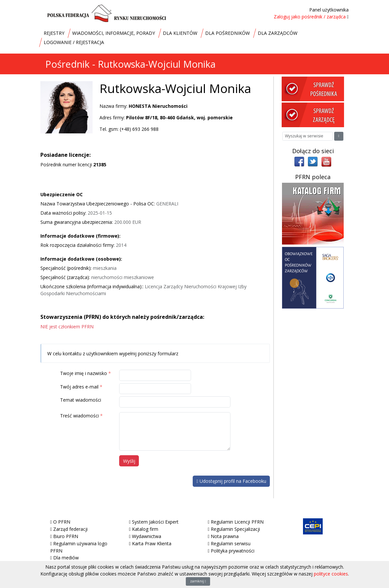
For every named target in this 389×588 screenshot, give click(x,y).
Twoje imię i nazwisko (84, 373)
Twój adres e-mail (79, 387)
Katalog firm (145, 529)
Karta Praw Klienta (152, 543)
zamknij (198, 581)
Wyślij (129, 461)
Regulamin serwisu (231, 543)
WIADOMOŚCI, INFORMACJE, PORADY (114, 33)
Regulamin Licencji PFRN (237, 522)
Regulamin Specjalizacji (235, 529)
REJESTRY (54, 33)
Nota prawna (225, 536)
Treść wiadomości (79, 416)
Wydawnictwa (147, 536)
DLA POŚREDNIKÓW (227, 33)
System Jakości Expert (155, 522)
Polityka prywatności (233, 551)
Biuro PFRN (66, 536)
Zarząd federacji (70, 529)
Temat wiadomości (81, 400)
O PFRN (62, 522)
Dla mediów (66, 558)
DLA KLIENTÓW (180, 33)
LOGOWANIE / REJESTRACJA (74, 42)
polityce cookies (331, 574)
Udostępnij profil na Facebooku (231, 481)
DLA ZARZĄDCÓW (278, 33)
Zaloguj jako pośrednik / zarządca (310, 17)
